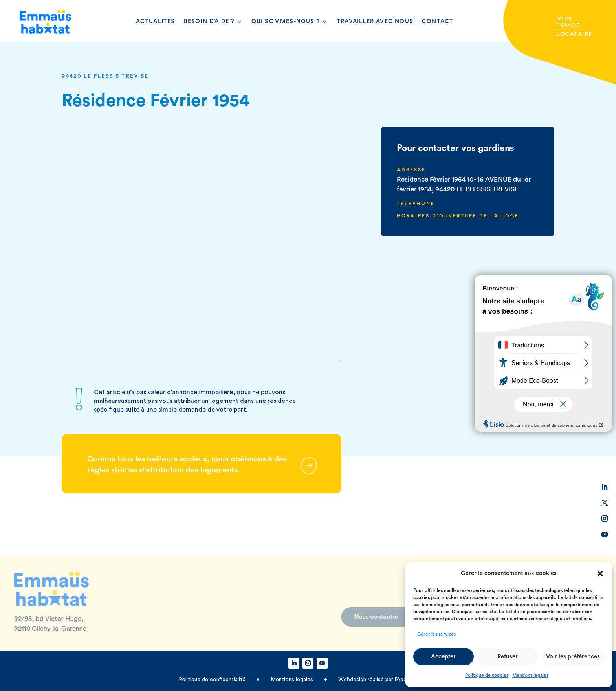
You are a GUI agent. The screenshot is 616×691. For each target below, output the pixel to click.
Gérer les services (436, 634)
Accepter (443, 657)
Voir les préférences (573, 657)
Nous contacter (343, 617)
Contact (438, 21)
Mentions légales (530, 675)
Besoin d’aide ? (209, 21)
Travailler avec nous (375, 21)
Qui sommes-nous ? (286, 21)
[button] (600, 573)
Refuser (508, 657)
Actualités (156, 21)
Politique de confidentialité (213, 680)
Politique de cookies (487, 675)
